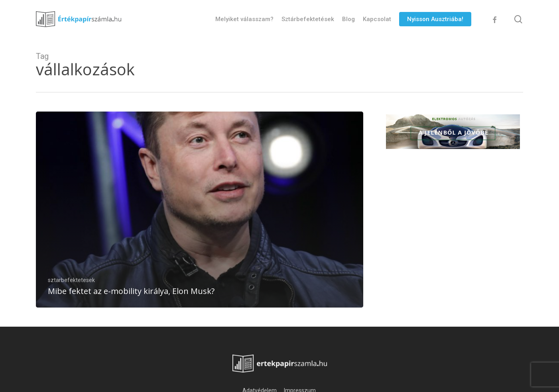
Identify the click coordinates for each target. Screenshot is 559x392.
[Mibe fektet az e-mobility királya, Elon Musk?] (200, 210)
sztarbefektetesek (71, 280)
